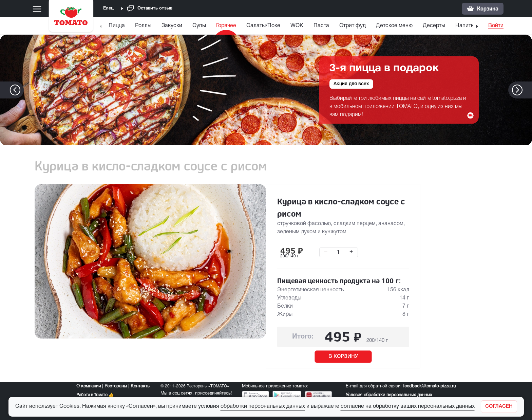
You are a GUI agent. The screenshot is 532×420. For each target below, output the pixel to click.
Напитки (466, 26)
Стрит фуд (353, 26)
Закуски (172, 26)
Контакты (140, 386)
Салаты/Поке (263, 26)
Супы (199, 26)
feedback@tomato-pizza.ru (429, 386)
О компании (89, 386)
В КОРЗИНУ (343, 357)
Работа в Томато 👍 (95, 395)
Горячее (226, 26)
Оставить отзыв (150, 9)
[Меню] (37, 9)
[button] (527, 90)
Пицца (117, 26)
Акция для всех (351, 84)
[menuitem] (118, 27)
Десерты (434, 26)
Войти (496, 26)
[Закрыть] (499, 407)
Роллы (143, 26)
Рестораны (116, 386)
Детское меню (394, 26)
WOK (297, 26)
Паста (321, 26)
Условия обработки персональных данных (389, 395)
